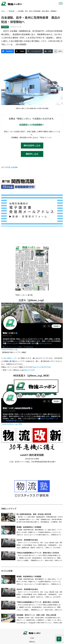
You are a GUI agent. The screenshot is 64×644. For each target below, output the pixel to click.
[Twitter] (20, 51)
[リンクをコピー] (35, 51)
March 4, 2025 (30, 370)
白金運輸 (14, 167)
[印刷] (48, 51)
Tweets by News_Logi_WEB (11, 424)
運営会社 (32, 642)
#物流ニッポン (12, 358)
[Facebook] (8, 51)
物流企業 (11, 11)
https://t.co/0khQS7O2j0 (42, 367)
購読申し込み (32, 154)
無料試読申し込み (32, 146)
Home (3, 11)
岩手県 (8, 167)
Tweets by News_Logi (9, 349)
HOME (32, 638)
